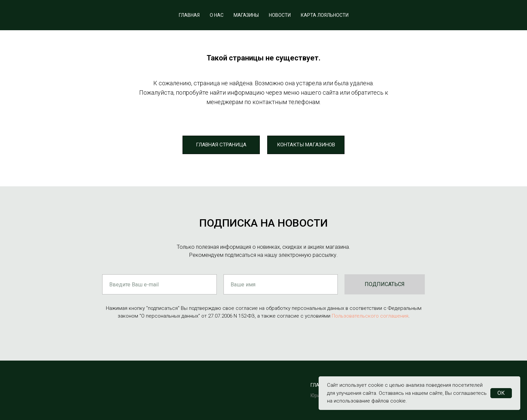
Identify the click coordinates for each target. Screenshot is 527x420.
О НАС (217, 15)
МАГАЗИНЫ (246, 15)
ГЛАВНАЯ (189, 15)
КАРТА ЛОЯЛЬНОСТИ (325, 15)
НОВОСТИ (280, 15)
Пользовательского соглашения (370, 316)
